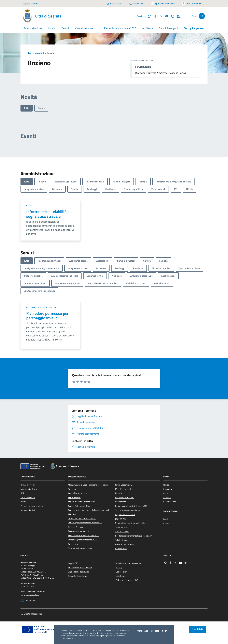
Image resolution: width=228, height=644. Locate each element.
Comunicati (168, 489)
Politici (23, 502)
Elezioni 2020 (121, 549)
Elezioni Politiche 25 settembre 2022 (84, 536)
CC (22, 614)
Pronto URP (28, 601)
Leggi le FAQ (73, 563)
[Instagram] (171, 16)
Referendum (121, 502)
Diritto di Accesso (75, 527)
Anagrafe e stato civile (77, 493)
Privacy (119, 567)
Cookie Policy (121, 572)
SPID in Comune (122, 531)
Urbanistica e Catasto (124, 544)
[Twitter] (160, 16)
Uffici (29, 205)
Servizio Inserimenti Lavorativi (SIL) (130, 523)
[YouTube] (166, 16)
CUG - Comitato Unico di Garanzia (82, 518)
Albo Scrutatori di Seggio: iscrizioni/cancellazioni (88, 485)
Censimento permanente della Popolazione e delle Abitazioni (89, 512)
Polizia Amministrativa (125, 498)
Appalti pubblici (74, 498)
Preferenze (142, 631)
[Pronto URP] (137, 3)
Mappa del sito (37, 614)
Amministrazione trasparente (128, 563)
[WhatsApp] (148, 16)
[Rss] (177, 16)
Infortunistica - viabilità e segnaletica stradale (48, 214)
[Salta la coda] (115, 3)
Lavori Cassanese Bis (124, 485)
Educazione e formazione (79, 531)
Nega (165, 631)
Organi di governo (28, 485)
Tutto (27, 108)
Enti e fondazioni (28, 498)
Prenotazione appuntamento (80, 567)
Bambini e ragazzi (168, 28)
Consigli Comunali (171, 502)
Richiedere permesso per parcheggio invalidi (47, 316)
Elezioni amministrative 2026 (120, 28)
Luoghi (166, 519)
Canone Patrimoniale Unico (80, 506)
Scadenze (167, 498)
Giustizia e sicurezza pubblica (41, 307)
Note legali (120, 576)
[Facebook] (154, 16)
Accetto (155, 631)
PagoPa (118, 493)
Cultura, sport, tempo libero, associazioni (85, 523)
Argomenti (40, 53)
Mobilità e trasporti (123, 489)
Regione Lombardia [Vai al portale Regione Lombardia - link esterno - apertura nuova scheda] (31, 4)
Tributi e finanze (122, 540)
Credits (27, 614)
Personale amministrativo (32, 506)
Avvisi (166, 493)
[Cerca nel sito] (202, 16)
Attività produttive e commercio (81, 502)
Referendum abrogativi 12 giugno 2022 (132, 506)
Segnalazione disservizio (78, 572)
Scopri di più (198, 629)
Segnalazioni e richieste (125, 515)
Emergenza (73, 544)
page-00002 (121, 519)
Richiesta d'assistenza (78, 576)
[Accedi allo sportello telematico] (163, 3)
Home (30, 53)
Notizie (41, 108)
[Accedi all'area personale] (192, 3)
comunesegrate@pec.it (30, 595)
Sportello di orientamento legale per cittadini (134, 536)
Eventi (166, 523)
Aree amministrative (29, 489)
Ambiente (148, 28)
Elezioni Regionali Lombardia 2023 (83, 540)
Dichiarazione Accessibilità (127, 580)
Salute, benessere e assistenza (128, 510)
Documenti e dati (28, 510)
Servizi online (121, 527)
